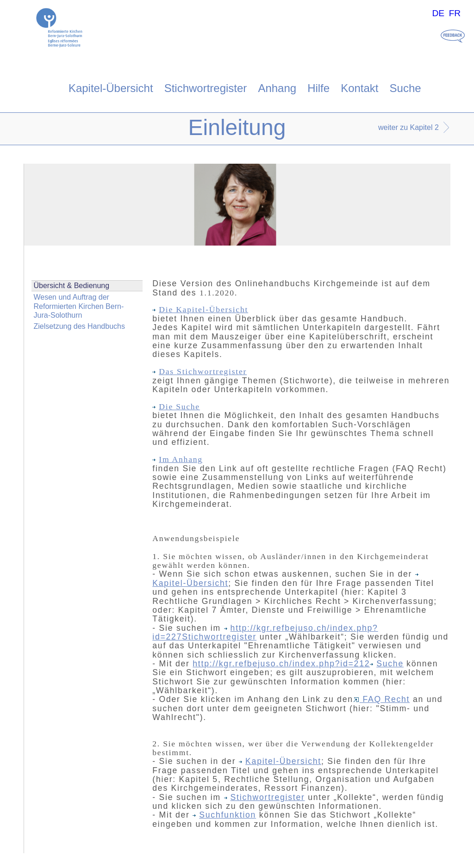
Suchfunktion (224, 815)
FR (455, 13)
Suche (405, 88)
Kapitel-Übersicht (111, 88)
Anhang (277, 88)
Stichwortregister (206, 88)
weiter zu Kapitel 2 (409, 127)
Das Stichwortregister (200, 371)
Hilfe (318, 88)
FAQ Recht (382, 699)
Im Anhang (178, 459)
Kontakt (359, 88)
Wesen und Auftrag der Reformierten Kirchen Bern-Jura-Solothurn (79, 306)
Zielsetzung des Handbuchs (79, 326)
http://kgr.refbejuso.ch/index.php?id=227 (265, 632)
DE (438, 13)
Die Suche (176, 406)
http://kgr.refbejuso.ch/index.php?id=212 (281, 664)
